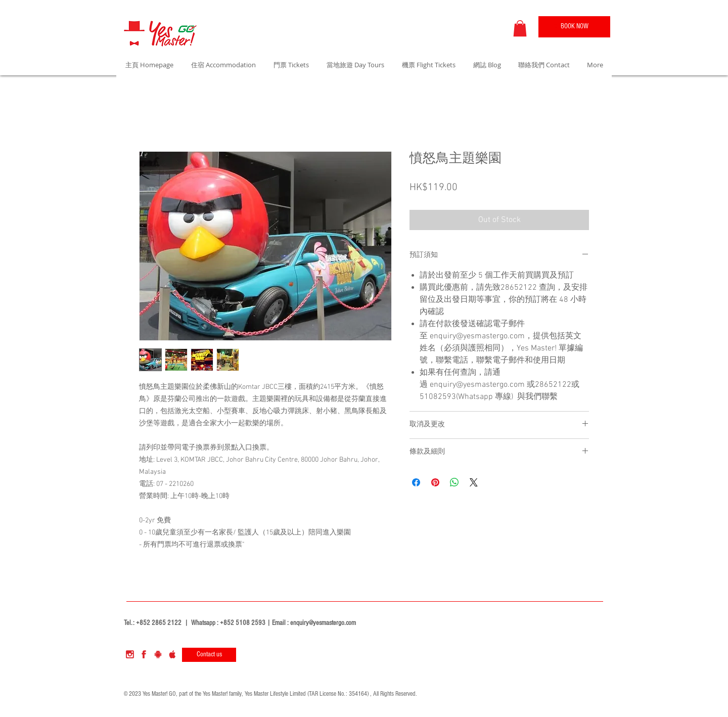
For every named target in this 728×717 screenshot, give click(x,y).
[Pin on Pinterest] (435, 482)
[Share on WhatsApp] (454, 482)
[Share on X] (474, 482)
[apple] (172, 655)
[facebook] (144, 655)
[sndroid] (158, 655)
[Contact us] (209, 655)
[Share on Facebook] (416, 482)
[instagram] (130, 655)
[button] (520, 28)
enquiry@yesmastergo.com (323, 623)
